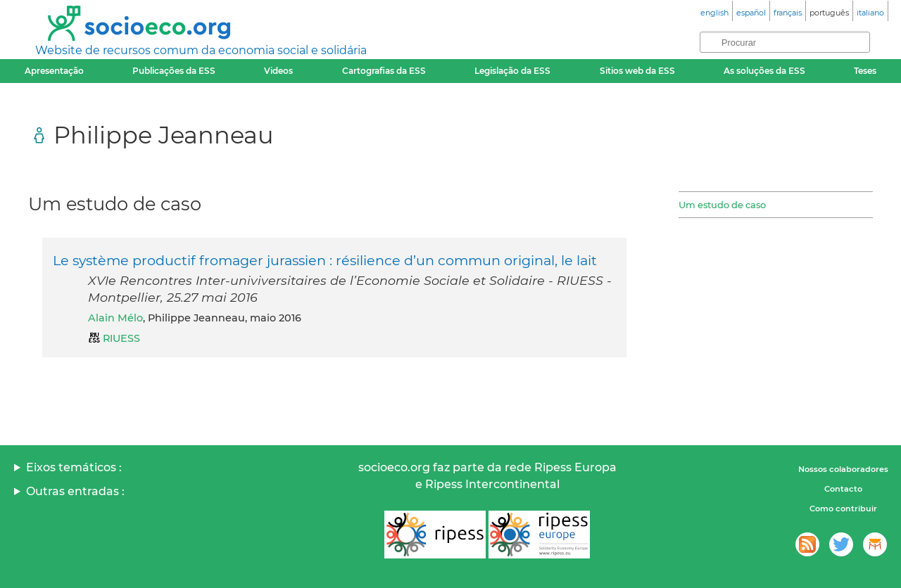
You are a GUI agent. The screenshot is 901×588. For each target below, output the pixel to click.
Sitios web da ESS (637, 71)
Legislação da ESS (512, 71)
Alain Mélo (115, 318)
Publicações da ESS (174, 71)
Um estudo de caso (722, 205)
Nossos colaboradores (843, 469)
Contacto (843, 489)
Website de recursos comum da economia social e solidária (201, 50)
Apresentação (54, 71)
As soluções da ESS (764, 71)
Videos (278, 71)
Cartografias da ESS (384, 71)
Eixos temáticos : (74, 467)
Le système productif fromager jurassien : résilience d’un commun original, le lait (325, 260)
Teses (865, 71)
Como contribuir (843, 509)
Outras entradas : (75, 491)
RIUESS (121, 338)
